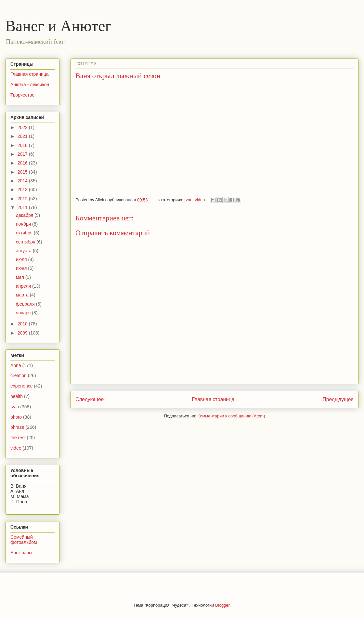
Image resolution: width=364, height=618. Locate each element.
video (200, 200)
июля (22, 259)
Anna (16, 365)
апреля (24, 286)
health (17, 396)
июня (22, 268)
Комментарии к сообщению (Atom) (231, 416)
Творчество (22, 95)
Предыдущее (338, 399)
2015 (23, 172)
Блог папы (21, 553)
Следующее (90, 399)
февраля (26, 304)
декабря (25, 215)
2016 (23, 163)
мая (21, 277)
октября (25, 233)
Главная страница (213, 399)
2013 (23, 190)
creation (19, 375)
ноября (24, 224)
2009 (23, 333)
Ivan (189, 200)
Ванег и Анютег (58, 26)
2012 (23, 199)
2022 (23, 127)
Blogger (222, 605)
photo (16, 417)
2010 (23, 324)
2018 (23, 145)
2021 (23, 136)
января (24, 313)
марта (23, 295)
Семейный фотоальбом (24, 540)
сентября (26, 242)
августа (24, 251)
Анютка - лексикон (30, 85)
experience (22, 386)
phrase (17, 427)
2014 (23, 181)
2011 (23, 207)
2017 (23, 154)
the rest (18, 438)
